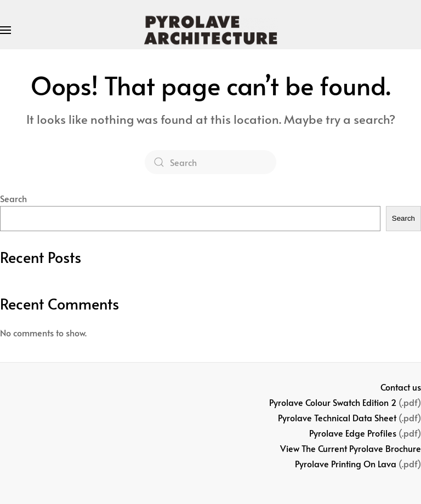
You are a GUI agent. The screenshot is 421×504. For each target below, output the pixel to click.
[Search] (210, 162)
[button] (5, 30)
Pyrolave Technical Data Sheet (337, 417)
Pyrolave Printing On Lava (346, 463)
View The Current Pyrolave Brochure (351, 448)
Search (13, 198)
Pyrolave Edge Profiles (353, 433)
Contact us (401, 387)
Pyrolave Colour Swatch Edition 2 (333, 402)
